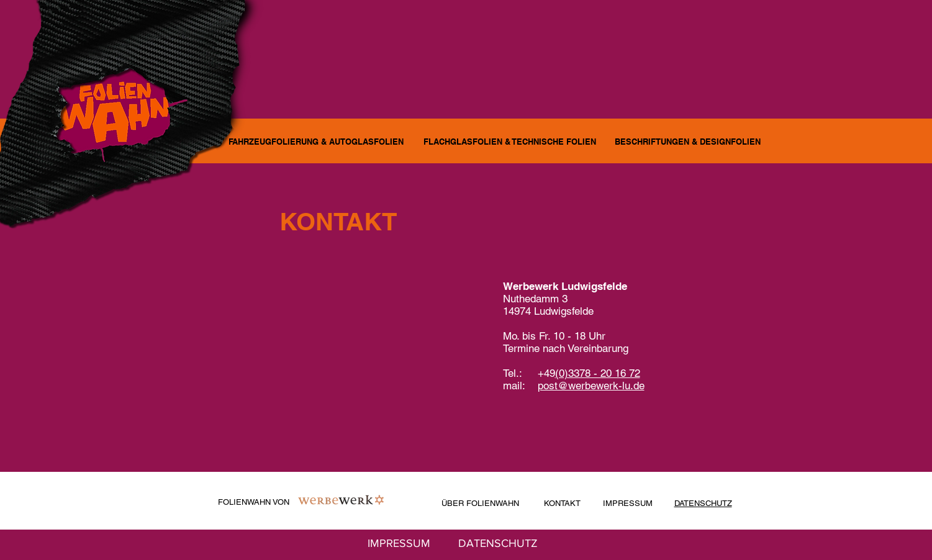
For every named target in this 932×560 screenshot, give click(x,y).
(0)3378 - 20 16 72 (598, 373)
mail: (520, 386)
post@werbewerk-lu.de (591, 386)
